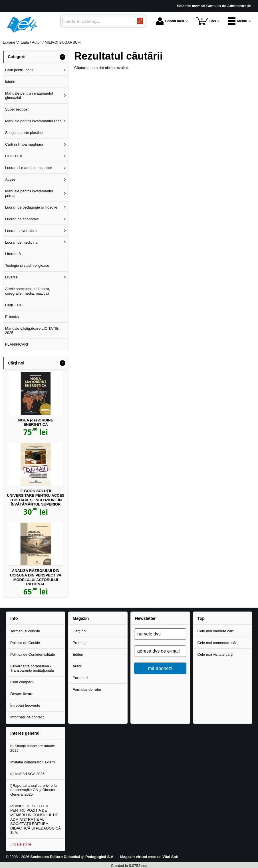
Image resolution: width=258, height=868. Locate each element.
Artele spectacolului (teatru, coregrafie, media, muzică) (28, 291)
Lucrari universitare (21, 231)
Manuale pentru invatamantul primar (29, 193)
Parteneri (80, 678)
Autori (78, 666)
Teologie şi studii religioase (27, 265)
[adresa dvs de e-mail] (160, 651)
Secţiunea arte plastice (24, 133)
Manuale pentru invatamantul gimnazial (29, 96)
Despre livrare (22, 694)
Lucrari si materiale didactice (29, 168)
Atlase (10, 179)
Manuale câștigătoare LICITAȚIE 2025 (32, 331)
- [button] (63, 57)
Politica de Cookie (25, 643)
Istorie (10, 82)
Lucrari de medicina (21, 242)
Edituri (78, 654)
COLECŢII (14, 156)
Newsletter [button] (145, 618)
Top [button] (201, 618)
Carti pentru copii (19, 70)
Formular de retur (87, 689)
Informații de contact (27, 717)
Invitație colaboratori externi (33, 762)
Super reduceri (17, 109)
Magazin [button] (81, 618)
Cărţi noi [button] (16, 363)
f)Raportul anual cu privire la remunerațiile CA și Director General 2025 (34, 790)
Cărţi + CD (14, 305)
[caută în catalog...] (97, 21)
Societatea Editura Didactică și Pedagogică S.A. (72, 857)
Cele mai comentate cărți (218, 643)
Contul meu (170, 21)
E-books (12, 317)
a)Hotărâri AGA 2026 (27, 774)
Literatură (13, 254)
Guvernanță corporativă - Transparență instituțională (32, 668)
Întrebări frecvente (25, 705)
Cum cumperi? (22, 682)
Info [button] (14, 618)
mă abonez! (160, 668)
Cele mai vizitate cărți (215, 654)
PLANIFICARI (17, 344)
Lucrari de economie (22, 219)
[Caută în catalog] (140, 21)
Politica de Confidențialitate (33, 654)
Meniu (238, 21)
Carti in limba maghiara (24, 144)
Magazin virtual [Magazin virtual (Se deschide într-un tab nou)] (134, 857)
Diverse (11, 277)
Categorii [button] (17, 57)
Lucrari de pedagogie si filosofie (31, 207)
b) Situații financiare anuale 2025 (33, 748)
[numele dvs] (160, 634)
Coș (206, 21)
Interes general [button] (25, 733)
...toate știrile (21, 844)
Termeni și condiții (25, 631)
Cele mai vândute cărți (216, 631)
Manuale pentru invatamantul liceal (34, 121)
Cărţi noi (80, 631)
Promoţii (80, 643)
